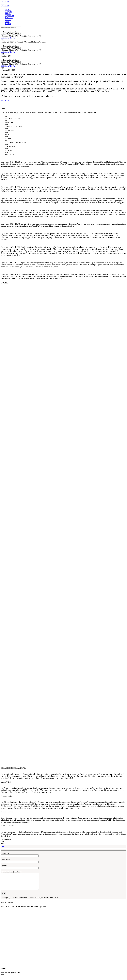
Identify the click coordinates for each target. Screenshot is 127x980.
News (7, 22)
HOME (8, 10)
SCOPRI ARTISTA (8, 38)
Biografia (9, 12)
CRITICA (9, 18)
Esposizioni (10, 16)
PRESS (8, 20)
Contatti (8, 24)
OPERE (8, 14)
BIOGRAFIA (6, 101)
